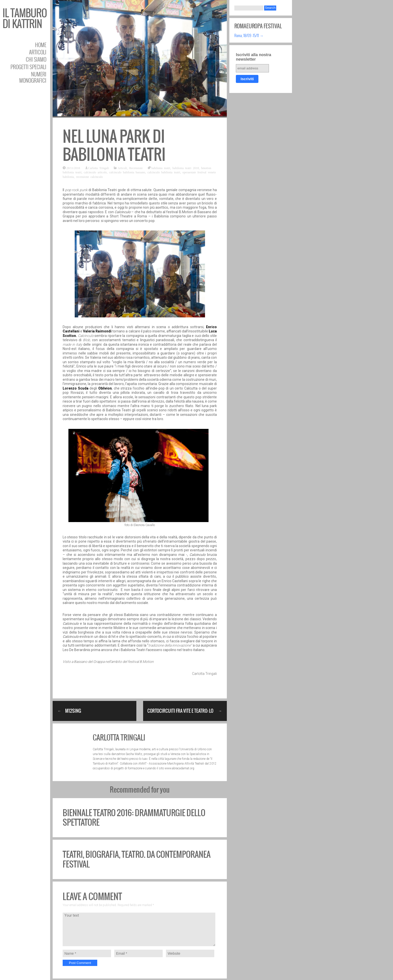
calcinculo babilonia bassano (127, 172)
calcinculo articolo (95, 172)
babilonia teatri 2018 (186, 168)
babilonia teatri (161, 168)
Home (41, 45)
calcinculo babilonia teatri (164, 172)
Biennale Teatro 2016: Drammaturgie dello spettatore (134, 818)
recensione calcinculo (90, 177)
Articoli (38, 52)
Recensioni (136, 168)
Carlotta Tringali (98, 168)
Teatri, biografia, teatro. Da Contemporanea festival (137, 859)
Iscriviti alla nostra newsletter (254, 57)
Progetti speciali (28, 67)
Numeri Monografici (33, 77)
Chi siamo (36, 59)
